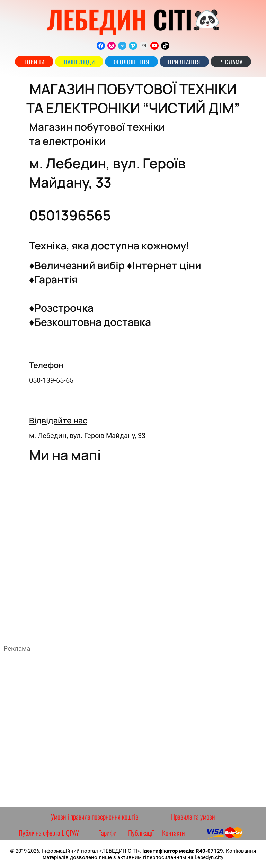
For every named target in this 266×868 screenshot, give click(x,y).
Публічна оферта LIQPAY (49, 833)
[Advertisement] (133, 730)
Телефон (46, 365)
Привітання (184, 62)
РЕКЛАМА (231, 62)
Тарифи (108, 833)
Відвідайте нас (58, 420)
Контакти (174, 833)
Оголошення (131, 62)
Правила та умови (193, 816)
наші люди (79, 62)
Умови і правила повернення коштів (95, 816)
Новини (34, 62)
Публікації (141, 833)
